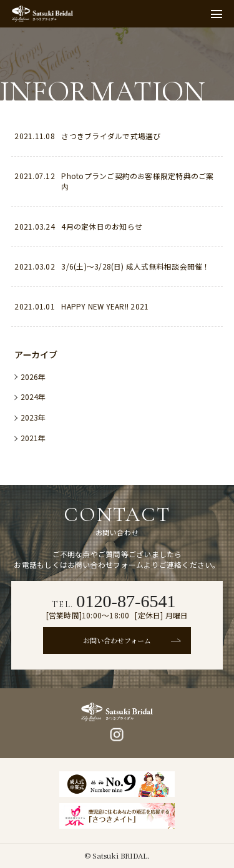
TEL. (114, 601)
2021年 (33, 438)
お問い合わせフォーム (117, 640)
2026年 (33, 377)
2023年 (33, 417)
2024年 (33, 397)
